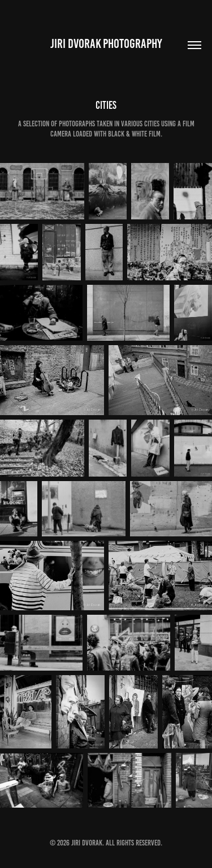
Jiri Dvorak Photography (106, 44)
